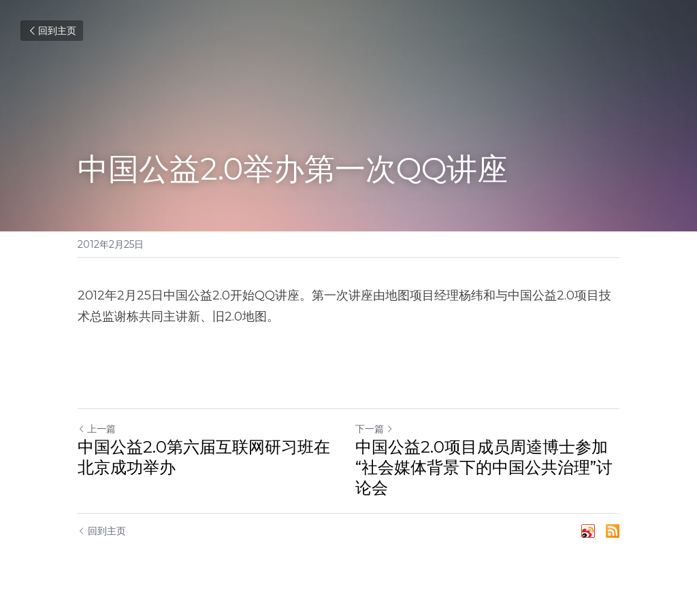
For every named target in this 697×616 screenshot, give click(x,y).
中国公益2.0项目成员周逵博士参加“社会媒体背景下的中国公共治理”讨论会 (484, 467)
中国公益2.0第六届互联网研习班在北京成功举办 (204, 457)
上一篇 (97, 429)
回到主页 (52, 31)
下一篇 (374, 429)
